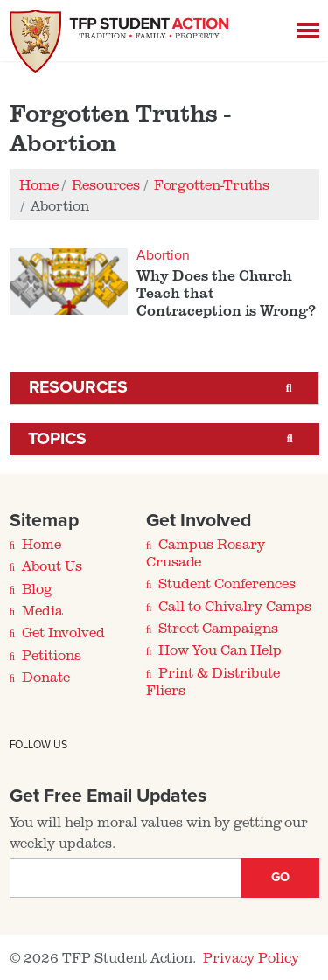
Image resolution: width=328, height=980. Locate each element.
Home (42, 544)
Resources (78, 387)
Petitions (52, 655)
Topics (58, 439)
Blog (37, 588)
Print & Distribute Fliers (213, 681)
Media (42, 610)
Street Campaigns (218, 628)
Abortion (163, 255)
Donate (46, 677)
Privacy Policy (251, 957)
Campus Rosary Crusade (206, 553)
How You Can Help (220, 650)
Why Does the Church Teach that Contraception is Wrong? (226, 293)
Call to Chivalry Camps (235, 606)
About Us (52, 566)
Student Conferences (227, 583)
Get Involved (63, 632)
